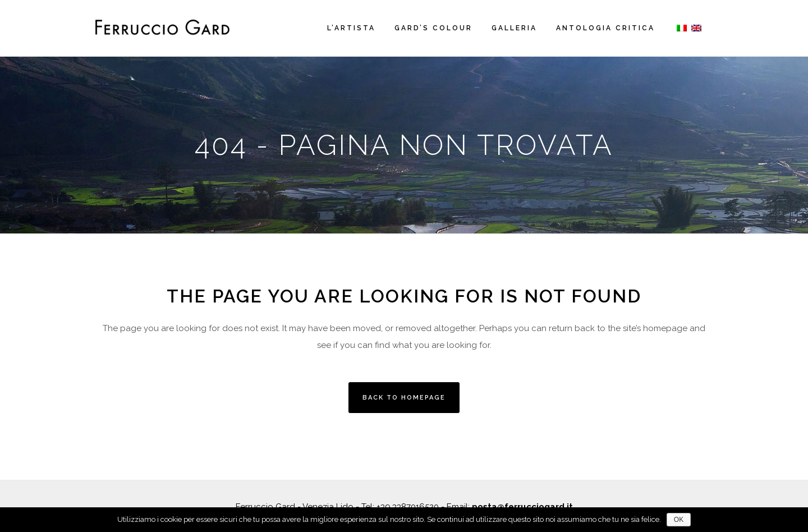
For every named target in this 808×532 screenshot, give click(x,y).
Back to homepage (404, 398)
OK (679, 520)
